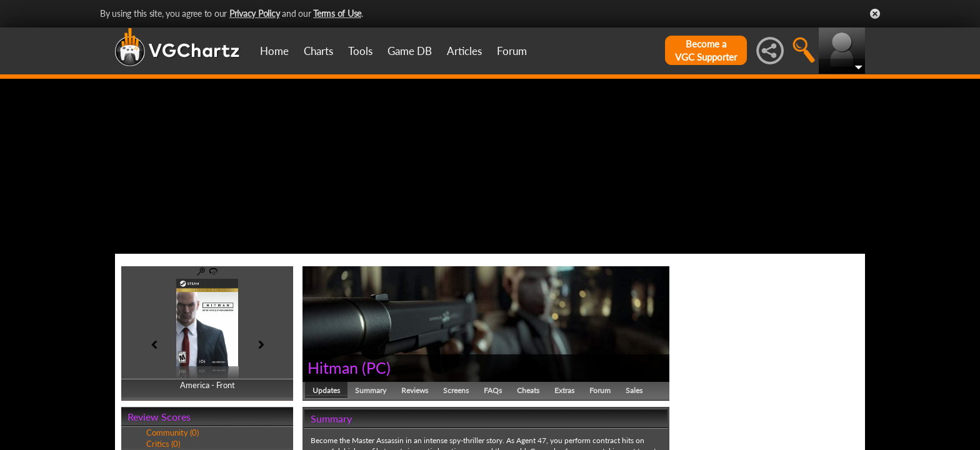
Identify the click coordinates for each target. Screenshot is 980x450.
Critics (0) (163, 444)
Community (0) (172, 432)
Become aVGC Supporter (706, 50)
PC (376, 367)
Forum (512, 51)
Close (875, 14)
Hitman (333, 367)
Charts (318, 51)
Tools (360, 51)
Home (274, 51)
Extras (564, 390)
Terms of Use (337, 13)
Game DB (410, 51)
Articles (464, 51)
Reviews (415, 390)
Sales (634, 390)
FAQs (493, 390)
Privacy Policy (255, 13)
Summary (371, 390)
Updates (326, 390)
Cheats (528, 390)
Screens (456, 390)
